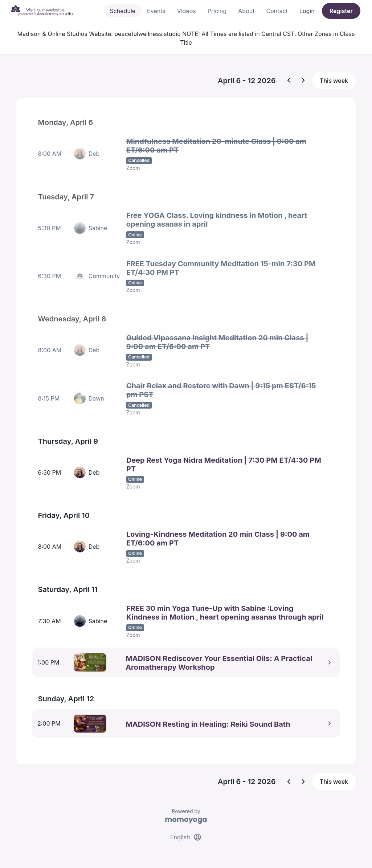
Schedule (122, 11)
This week (334, 81)
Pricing (217, 11)
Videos (187, 11)
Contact (277, 11)
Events (156, 11)
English (186, 835)
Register (341, 11)
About (246, 11)
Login (307, 11)
